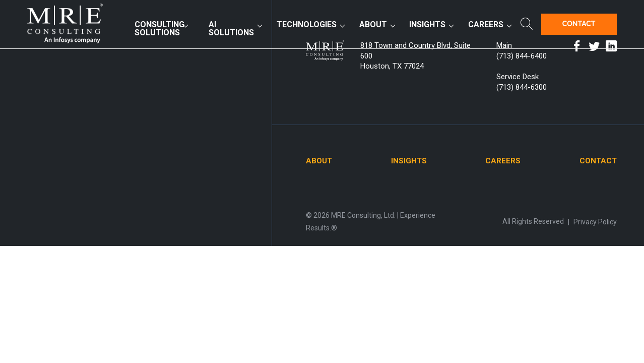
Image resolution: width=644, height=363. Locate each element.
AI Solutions (231, 28)
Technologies (307, 24)
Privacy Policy (595, 222)
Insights (427, 24)
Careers (486, 24)
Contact (579, 24)
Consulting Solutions (159, 28)
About (373, 24)
